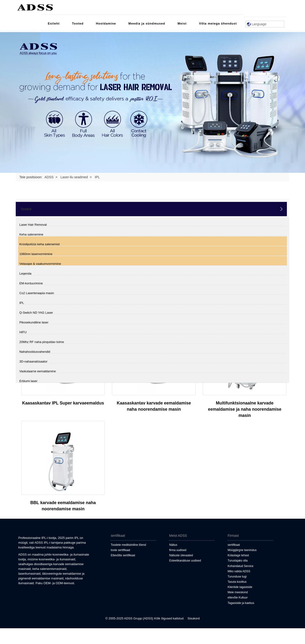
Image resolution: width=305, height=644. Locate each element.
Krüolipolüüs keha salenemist (39, 244)
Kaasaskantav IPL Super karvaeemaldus (63, 403)
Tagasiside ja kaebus (241, 603)
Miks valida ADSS (239, 571)
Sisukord (194, 618)
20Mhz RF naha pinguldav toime (42, 342)
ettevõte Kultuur (238, 598)
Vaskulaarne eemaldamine (38, 371)
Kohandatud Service (240, 566)
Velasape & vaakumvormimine (40, 264)
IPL (22, 303)
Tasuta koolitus (237, 582)
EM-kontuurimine (31, 283)
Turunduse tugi (237, 577)
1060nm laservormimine (36, 254)
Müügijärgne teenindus (242, 550)
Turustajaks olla (238, 561)
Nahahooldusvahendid (35, 352)
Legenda (25, 273)
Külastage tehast (238, 555)
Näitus (173, 545)
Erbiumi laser (28, 381)
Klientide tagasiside (240, 587)
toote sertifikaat (120, 550)
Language (257, 24)
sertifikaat (234, 545)
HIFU (23, 332)
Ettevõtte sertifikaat (123, 555)
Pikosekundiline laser (34, 322)
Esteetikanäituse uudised (185, 561)
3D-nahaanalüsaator (33, 361)
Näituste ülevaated (181, 555)
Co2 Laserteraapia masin (37, 293)
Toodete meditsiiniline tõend (128, 545)
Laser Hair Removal (33, 225)
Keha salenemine (31, 234)
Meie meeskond (238, 592)
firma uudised (178, 550)
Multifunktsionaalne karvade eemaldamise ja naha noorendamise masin (245, 409)
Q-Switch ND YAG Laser (36, 313)
